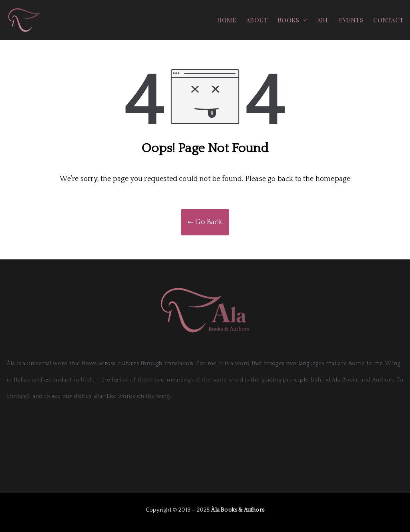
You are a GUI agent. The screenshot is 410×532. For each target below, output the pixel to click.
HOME (227, 20)
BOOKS (292, 20)
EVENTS (351, 20)
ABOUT (257, 20)
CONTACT (388, 20)
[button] (303, 20)
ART (323, 20)
